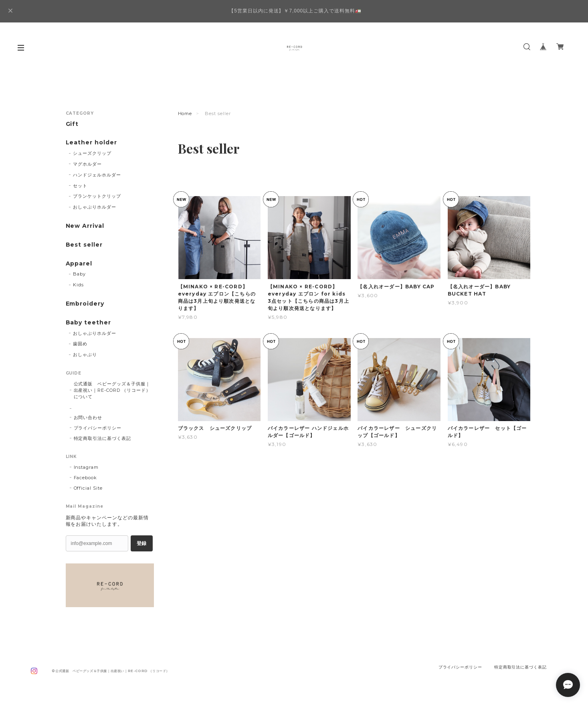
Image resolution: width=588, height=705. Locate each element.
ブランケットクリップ (97, 196)
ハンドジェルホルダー (97, 175)
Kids (78, 285)
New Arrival (85, 226)
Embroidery (85, 304)
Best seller (84, 245)
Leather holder (91, 143)
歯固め (80, 344)
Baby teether (89, 323)
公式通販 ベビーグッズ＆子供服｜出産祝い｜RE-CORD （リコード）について (112, 390)
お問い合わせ (88, 417)
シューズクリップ (92, 153)
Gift (72, 124)
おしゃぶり (85, 355)
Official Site (88, 488)
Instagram (86, 467)
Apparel (79, 264)
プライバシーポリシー (98, 428)
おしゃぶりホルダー (95, 207)
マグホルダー (87, 164)
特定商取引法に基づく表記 (103, 438)
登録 (141, 543)
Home (185, 113)
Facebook (86, 478)
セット (80, 186)
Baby (79, 274)
